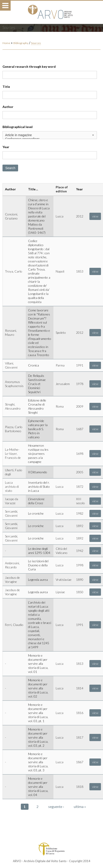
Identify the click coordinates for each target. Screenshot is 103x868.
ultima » (80, 806)
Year (6, 147)
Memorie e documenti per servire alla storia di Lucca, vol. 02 (38, 688)
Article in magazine (50, 135)
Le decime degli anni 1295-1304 (39, 551)
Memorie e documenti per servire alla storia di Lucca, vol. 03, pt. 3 (38, 762)
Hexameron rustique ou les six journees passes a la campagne (38, 454)
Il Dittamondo (38, 472)
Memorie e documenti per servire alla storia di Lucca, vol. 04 (38, 787)
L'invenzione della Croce (36, 501)
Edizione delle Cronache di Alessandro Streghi (37, 406)
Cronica (34, 365)
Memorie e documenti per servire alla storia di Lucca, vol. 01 (38, 664)
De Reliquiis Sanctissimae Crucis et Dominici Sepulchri (37, 384)
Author (8, 107)
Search (10, 168)
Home (6, 43)
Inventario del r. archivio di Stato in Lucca (39, 486)
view (95, 216)
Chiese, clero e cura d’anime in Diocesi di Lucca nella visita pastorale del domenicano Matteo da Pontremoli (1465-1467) (39, 216)
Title (6, 87)
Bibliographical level (18, 127)
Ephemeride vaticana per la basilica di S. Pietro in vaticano (38, 429)
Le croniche (36, 513)
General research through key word (29, 66)
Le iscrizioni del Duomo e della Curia (38, 565)
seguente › (56, 806)
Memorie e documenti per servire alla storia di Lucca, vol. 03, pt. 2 (38, 737)
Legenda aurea (38, 580)
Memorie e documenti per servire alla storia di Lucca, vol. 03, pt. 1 (38, 713)
